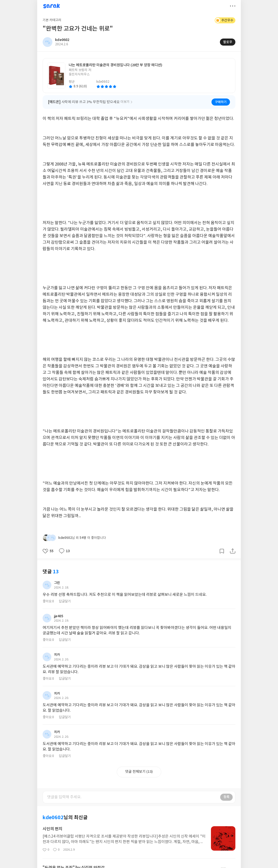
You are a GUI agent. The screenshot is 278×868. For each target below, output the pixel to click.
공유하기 (233, 551)
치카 (57, 655)
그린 (57, 583)
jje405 (59, 616)
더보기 (233, 6)
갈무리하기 (222, 551)
